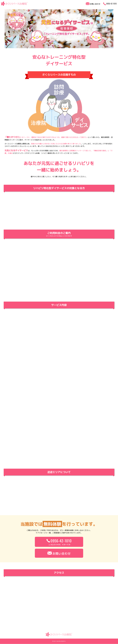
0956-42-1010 (59, 542)
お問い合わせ (59, 553)
